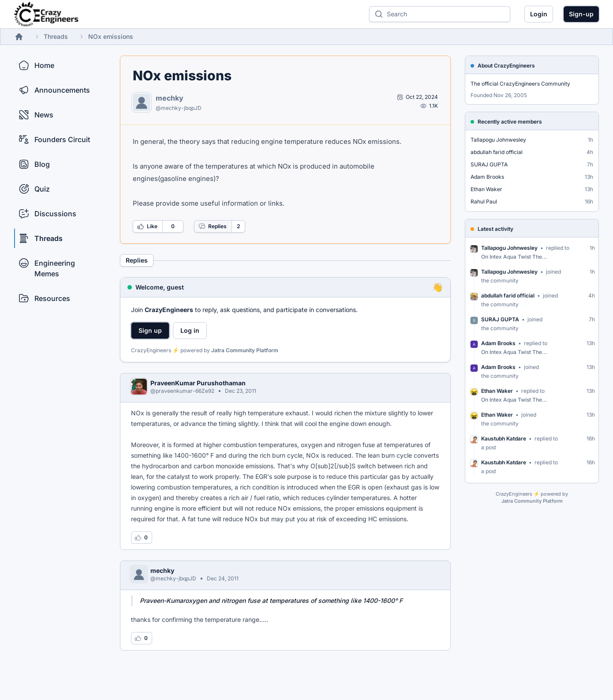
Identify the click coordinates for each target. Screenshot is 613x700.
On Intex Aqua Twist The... (514, 257)
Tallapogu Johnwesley (498, 140)
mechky (170, 98)
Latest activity (495, 229)
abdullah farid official (497, 152)
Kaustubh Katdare (504, 438)
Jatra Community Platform (245, 350)
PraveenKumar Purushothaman (198, 383)
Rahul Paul (484, 201)
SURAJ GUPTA (489, 164)
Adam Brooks (487, 177)
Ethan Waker (486, 189)
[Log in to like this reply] (142, 538)
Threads (56, 36)
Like (147, 226)
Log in (190, 330)
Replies (213, 226)
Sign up (150, 330)
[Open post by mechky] (417, 97)
